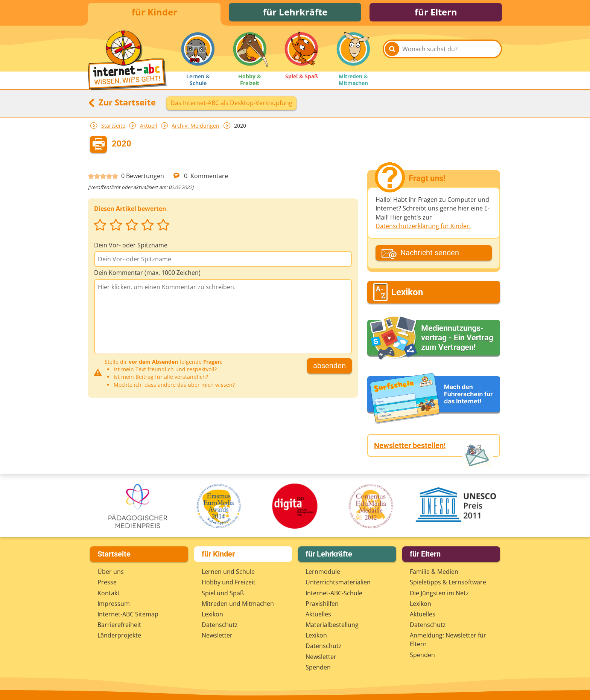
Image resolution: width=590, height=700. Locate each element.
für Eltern (436, 12)
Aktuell (149, 126)
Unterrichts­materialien (338, 582)
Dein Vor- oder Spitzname (131, 246)
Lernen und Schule (228, 572)
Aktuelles (318, 614)
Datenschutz (220, 625)
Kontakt (109, 593)
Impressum (114, 604)
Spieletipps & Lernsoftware (448, 582)
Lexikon (212, 614)
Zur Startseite (122, 102)
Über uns (111, 572)
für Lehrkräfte (295, 12)
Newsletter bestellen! (410, 445)
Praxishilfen (322, 604)
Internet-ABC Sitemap (128, 614)
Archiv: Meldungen (195, 126)
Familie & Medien (434, 572)
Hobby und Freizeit (229, 582)
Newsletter (217, 635)
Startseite (113, 126)
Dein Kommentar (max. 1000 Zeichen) (147, 273)
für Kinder (154, 12)
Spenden (318, 667)
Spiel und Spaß (223, 593)
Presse (107, 582)
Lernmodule (323, 572)
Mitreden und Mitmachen (238, 604)
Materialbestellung (332, 625)
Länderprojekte (119, 635)
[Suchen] (392, 50)
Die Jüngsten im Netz (439, 593)
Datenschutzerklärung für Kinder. (423, 226)
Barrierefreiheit (119, 625)
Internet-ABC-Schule (334, 593)
